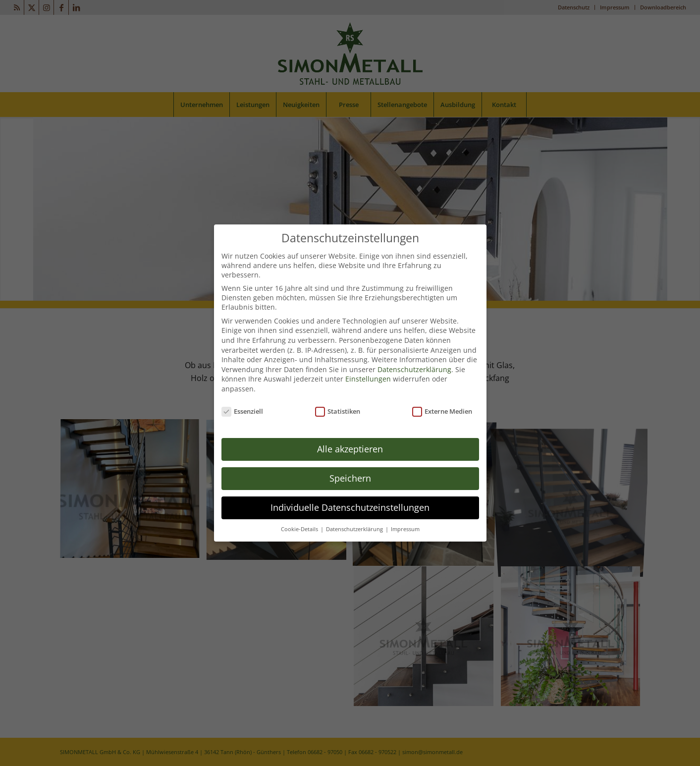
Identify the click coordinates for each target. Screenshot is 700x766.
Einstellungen (368, 376)
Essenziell (242, 409)
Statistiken (338, 409)
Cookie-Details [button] (300, 527)
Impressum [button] (405, 527)
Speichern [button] (350, 476)
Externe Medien (442, 409)
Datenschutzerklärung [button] (355, 527)
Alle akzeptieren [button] (350, 446)
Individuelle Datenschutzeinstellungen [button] (350, 505)
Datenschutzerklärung (414, 367)
